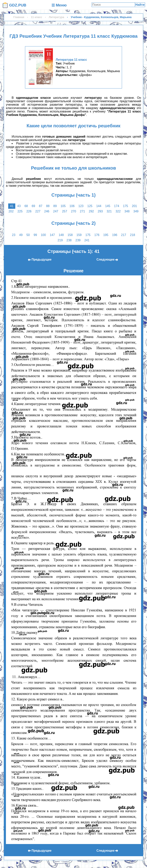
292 (91, 211)
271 (82, 211)
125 (90, 206)
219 (60, 240)
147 (52, 235)
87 (41, 206)
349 (136, 211)
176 (97, 235)
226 (29, 211)
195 (106, 235)
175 (126, 206)
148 (61, 235)
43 (19, 206)
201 (134, 206)
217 (124, 235)
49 (21, 235)
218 (133, 235)
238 (69, 240)
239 (78, 240)
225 (20, 211)
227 (38, 211)
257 (65, 211)
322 (118, 211)
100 (43, 235)
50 (28, 235)
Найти (140, 5)
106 (72, 206)
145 (108, 206)
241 (87, 240)
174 (117, 206)
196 (115, 235)
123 (81, 206)
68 (26, 206)
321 (109, 211)
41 (12, 206)
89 (55, 206)
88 (48, 206)
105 (63, 206)
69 (33, 206)
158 (70, 235)
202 (11, 211)
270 (74, 211)
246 (47, 211)
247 (56, 211)
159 (79, 235)
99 (35, 235)
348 (127, 211)
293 (100, 211)
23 (14, 235)
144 (99, 206)
